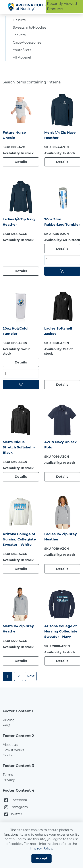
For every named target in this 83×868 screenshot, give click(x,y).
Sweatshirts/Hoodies (31, 29)
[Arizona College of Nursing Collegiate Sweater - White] (21, 524)
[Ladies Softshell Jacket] (62, 317)
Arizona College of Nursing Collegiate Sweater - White (20, 551)
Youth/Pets (23, 53)
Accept (42, 858)
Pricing (9, 733)
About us (11, 758)
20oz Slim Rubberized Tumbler (55, 229)
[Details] (21, 166)
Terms (8, 788)
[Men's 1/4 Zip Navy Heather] (62, 114)
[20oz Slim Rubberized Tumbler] (62, 201)
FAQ (6, 738)
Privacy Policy (41, 848)
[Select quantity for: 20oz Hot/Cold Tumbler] (21, 385)
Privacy (9, 793)
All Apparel (22, 61)
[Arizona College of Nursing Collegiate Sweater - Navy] (62, 616)
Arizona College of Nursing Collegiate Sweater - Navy (62, 644)
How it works (14, 763)
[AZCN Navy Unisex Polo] (62, 431)
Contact (10, 768)
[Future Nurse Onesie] (21, 114)
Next (32, 690)
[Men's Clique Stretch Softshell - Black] (21, 431)
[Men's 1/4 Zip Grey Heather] (21, 616)
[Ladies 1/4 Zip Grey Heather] (62, 524)
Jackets (20, 37)
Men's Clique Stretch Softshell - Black (19, 459)
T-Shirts (20, 21)
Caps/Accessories (28, 45)
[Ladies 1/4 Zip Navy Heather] (21, 201)
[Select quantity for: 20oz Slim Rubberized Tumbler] (62, 270)
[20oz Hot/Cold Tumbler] (21, 317)
